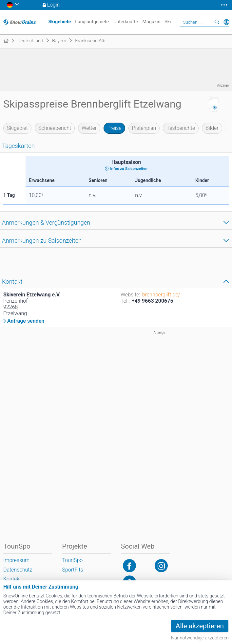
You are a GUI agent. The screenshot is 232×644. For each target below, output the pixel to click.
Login (54, 5)
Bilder (212, 128)
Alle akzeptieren (200, 626)
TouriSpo (72, 560)
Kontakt (12, 579)
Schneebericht (55, 128)
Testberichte (181, 128)
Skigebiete (60, 22)
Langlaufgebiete (92, 22)
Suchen (217, 22)
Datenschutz (18, 570)
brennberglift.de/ (161, 295)
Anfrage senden (26, 321)
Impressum (16, 560)
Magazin (151, 22)
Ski (168, 22)
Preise (114, 128)
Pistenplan (144, 128)
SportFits (72, 570)
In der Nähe (226, 22)
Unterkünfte (126, 22)
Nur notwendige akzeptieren (200, 638)
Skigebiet (17, 128)
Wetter (89, 128)
